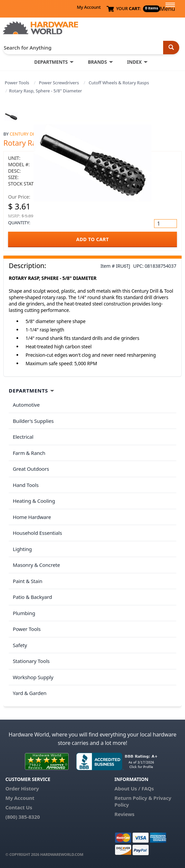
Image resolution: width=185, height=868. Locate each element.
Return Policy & (133, 798)
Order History (22, 788)
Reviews (124, 814)
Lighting (22, 549)
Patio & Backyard (32, 597)
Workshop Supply (33, 677)
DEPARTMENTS (51, 62)
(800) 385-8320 (23, 817)
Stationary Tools (31, 661)
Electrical (23, 437)
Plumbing (24, 613)
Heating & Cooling (34, 501)
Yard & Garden (30, 693)
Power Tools (17, 83)
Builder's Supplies (33, 421)
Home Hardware (32, 517)
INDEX (134, 62)
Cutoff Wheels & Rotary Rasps (119, 83)
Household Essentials (37, 533)
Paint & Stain (28, 581)
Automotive (26, 405)
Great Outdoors (31, 469)
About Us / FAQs (134, 788)
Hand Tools (26, 485)
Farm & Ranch (29, 453)
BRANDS (97, 62)
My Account (89, 7)
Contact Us (19, 807)
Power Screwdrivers (59, 83)
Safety (20, 645)
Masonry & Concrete (36, 565)
